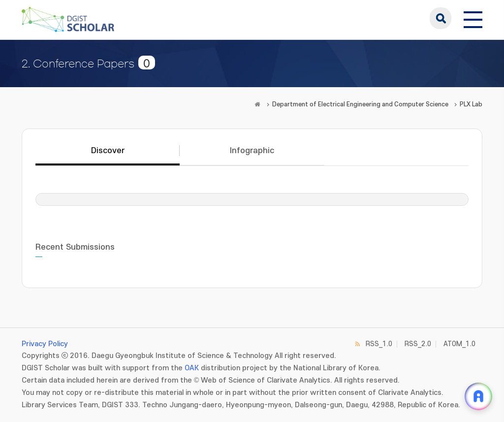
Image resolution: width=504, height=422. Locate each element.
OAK (192, 368)
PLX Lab (471, 104)
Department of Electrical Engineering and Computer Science (360, 104)
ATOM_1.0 (459, 344)
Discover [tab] (108, 151)
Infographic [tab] (252, 151)
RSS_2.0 (418, 344)
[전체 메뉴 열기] (473, 18)
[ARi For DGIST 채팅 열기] (478, 396)
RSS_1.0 (379, 344)
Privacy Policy (45, 344)
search (441, 18)
